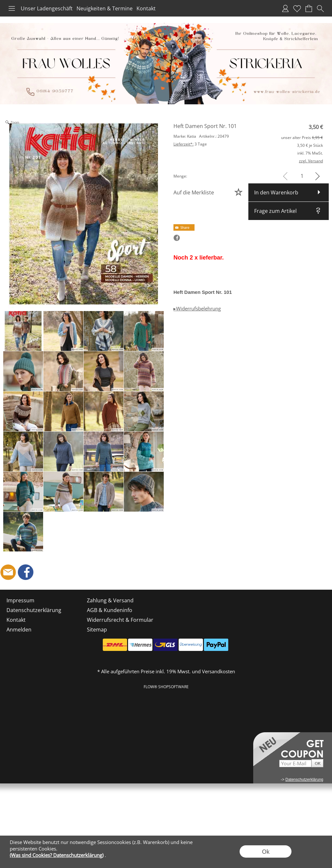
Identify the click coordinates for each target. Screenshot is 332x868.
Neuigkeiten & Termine (105, 8)
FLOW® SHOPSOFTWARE (166, 687)
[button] (12, 8)
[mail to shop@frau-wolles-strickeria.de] (8, 572)
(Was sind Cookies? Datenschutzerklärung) (57, 855)
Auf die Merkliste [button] (194, 192)
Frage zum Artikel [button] (275, 211)
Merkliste (297, 8)
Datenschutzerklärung (34, 610)
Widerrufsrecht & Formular (120, 620)
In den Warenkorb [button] (276, 192)
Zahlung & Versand (110, 600)
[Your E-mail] (295, 764)
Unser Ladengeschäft (47, 8)
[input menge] (302, 176)
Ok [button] (266, 851)
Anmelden (285, 8)
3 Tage (190, 144)
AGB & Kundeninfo (110, 610)
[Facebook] (26, 572)
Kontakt (146, 8)
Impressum (20, 600)
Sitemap (97, 630)
